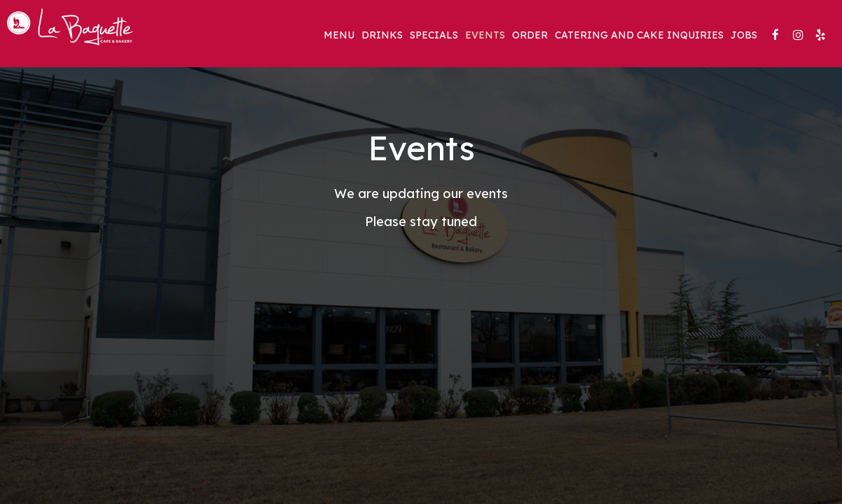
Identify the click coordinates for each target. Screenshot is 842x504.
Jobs (744, 35)
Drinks (382, 35)
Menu (339, 35)
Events (485, 35)
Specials (434, 35)
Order (530, 35)
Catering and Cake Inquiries (639, 35)
